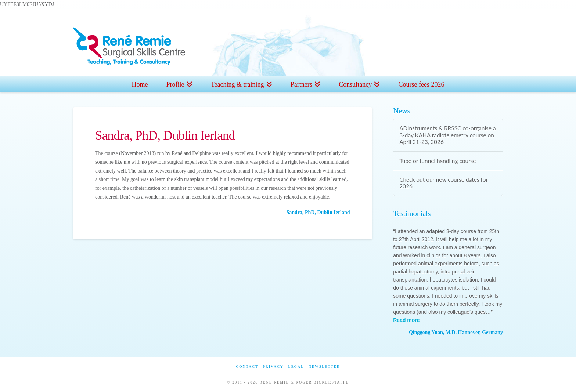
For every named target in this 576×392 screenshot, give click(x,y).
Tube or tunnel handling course (438, 161)
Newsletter (324, 366)
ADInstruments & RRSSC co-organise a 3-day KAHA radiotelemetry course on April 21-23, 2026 (447, 135)
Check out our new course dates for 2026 (444, 183)
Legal (296, 366)
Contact (247, 366)
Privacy (273, 366)
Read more (406, 320)
